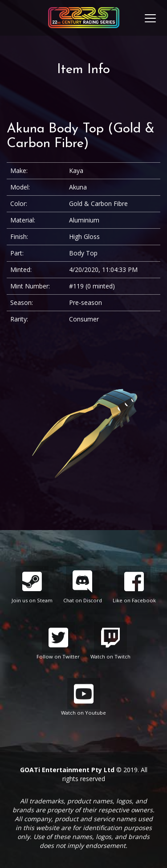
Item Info (83, 70)
